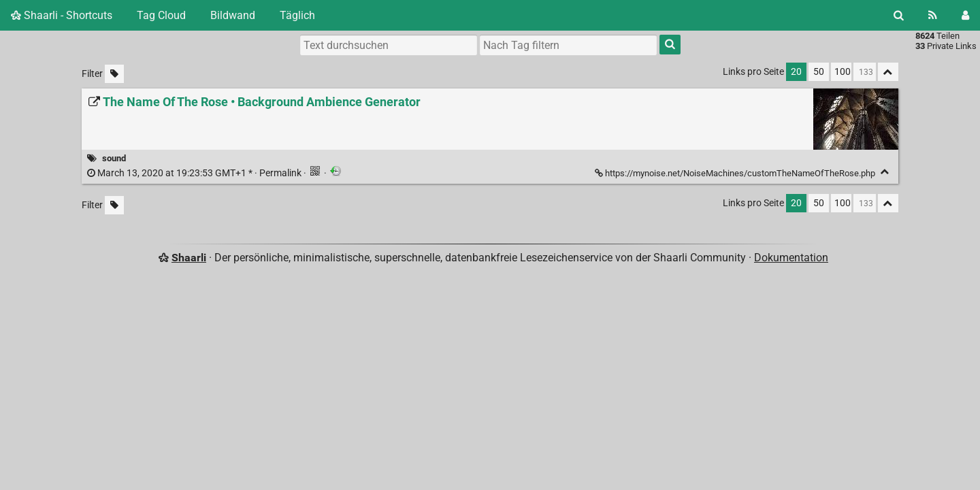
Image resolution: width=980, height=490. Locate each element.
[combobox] (568, 45)
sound (114, 158)
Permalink (195, 173)
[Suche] (899, 15)
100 (843, 72)
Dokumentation (791, 258)
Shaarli (189, 258)
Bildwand (233, 15)
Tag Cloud (161, 15)
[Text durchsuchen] (389, 45)
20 (796, 72)
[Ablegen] (885, 172)
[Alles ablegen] (888, 72)
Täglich (297, 15)
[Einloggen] (965, 15)
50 (819, 72)
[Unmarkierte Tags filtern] (114, 74)
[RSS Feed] (933, 15)
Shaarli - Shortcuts (62, 15)
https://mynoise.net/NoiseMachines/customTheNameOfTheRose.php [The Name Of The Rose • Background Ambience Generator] (736, 173)
